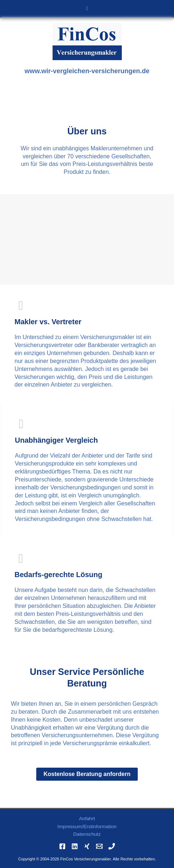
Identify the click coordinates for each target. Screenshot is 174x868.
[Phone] (112, 846)
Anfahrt (87, 819)
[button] (87, 9)
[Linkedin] (75, 846)
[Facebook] (62, 846)
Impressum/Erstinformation (87, 827)
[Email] (99, 846)
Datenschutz (87, 834)
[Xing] (87, 846)
